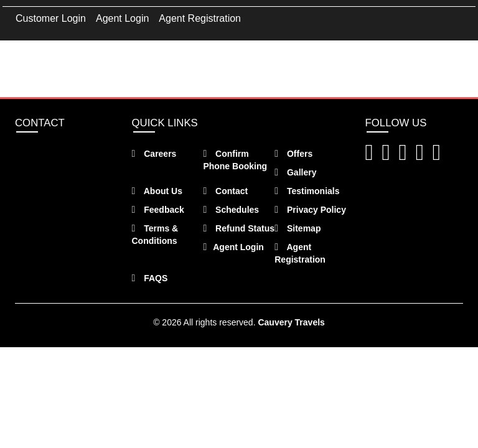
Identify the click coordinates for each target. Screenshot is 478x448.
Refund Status (239, 228)
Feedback (158, 210)
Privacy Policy (310, 210)
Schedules (231, 210)
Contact (225, 191)
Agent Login (122, 18)
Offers (293, 154)
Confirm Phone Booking (235, 160)
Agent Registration (200, 18)
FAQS (150, 278)
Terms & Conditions (155, 235)
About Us (157, 191)
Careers (154, 154)
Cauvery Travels (291, 322)
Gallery (295, 172)
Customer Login (51, 18)
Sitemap (298, 228)
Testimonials (307, 191)
